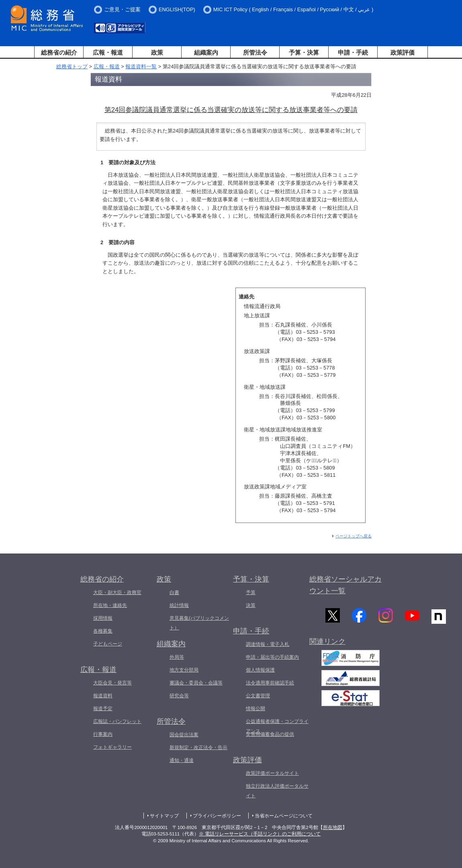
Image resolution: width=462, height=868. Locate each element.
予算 (251, 592)
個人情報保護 (260, 670)
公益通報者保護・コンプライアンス (277, 726)
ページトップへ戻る (354, 536)
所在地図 (333, 827)
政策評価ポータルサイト (272, 773)
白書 (174, 592)
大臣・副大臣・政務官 (117, 592)
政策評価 (403, 52)
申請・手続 (353, 52)
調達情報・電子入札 (268, 644)
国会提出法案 (184, 735)
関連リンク (327, 642)
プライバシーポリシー (217, 816)
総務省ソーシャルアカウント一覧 (345, 585)
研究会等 (179, 696)
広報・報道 (108, 52)
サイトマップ (164, 816)
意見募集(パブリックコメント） (199, 623)
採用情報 (103, 618)
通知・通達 (182, 760)
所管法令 (255, 52)
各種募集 (103, 631)
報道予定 (103, 709)
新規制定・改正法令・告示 (198, 748)
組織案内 (206, 52)
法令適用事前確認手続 (270, 683)
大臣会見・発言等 (112, 683)
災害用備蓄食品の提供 (270, 734)
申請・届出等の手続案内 (272, 657)
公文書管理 (258, 696)
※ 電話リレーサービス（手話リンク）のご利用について (260, 834)
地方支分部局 (184, 670)
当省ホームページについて (284, 816)
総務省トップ (72, 66)
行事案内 (103, 734)
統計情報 (179, 605)
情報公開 (256, 709)
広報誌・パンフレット (117, 721)
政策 (157, 52)
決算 (251, 605)
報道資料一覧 (141, 66)
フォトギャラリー (112, 747)
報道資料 (103, 696)
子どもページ (108, 644)
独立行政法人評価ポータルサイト (277, 791)
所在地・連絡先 (110, 605)
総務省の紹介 (59, 52)
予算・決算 (304, 52)
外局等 (177, 657)
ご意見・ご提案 (122, 9)
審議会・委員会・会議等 (196, 683)
